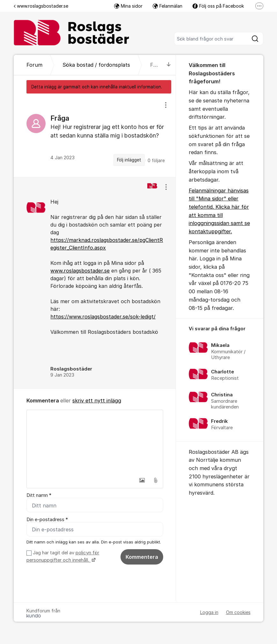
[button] (142, 480)
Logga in (209, 612)
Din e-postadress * (47, 520)
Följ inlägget (129, 160)
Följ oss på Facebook (218, 6)
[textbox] (95, 442)
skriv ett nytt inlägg (97, 401)
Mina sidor (128, 6)
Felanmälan (168, 6)
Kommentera (142, 557)
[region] (95, 135)
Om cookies (238, 612)
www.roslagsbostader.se (41, 6)
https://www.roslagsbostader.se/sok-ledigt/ (103, 317)
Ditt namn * (39, 495)
